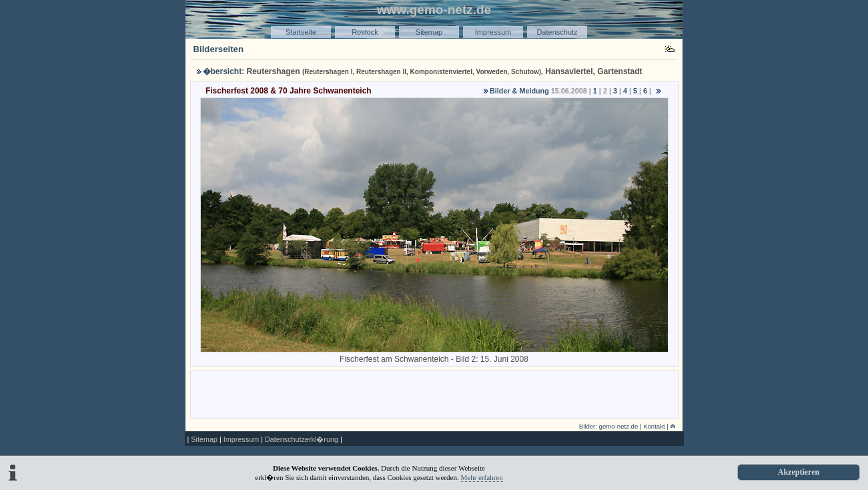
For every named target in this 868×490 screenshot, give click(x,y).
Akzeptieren (799, 472)
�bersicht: (224, 71)
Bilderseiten (219, 49)
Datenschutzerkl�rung (302, 439)
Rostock (365, 32)
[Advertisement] (434, 393)
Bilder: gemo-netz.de (609, 426)
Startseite (301, 32)
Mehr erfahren (482, 477)
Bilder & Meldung (519, 91)
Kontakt (654, 426)
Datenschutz (557, 32)
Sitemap (429, 32)
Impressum (493, 32)
